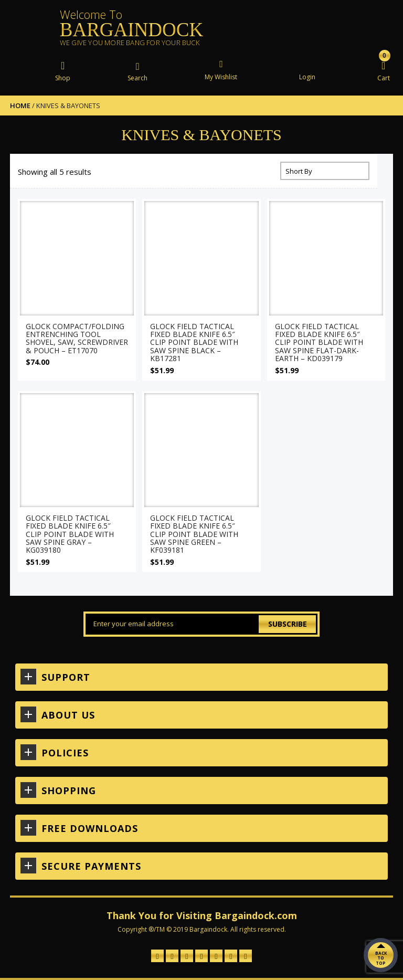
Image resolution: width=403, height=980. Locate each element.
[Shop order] (325, 171)
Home (20, 106)
